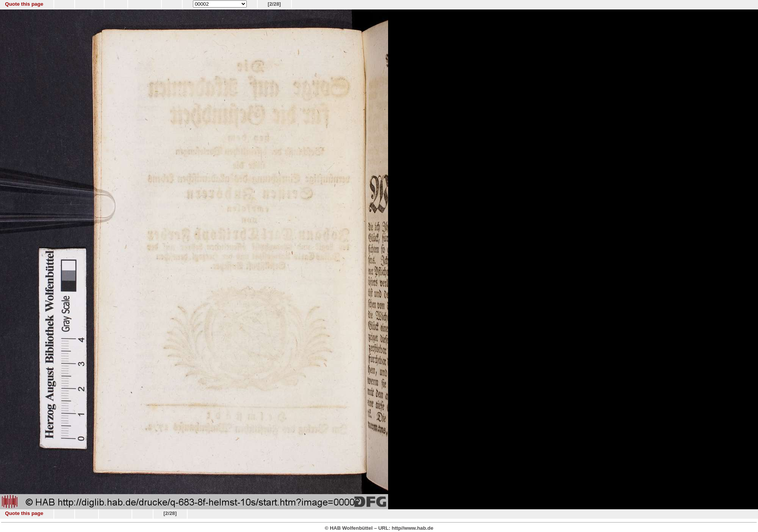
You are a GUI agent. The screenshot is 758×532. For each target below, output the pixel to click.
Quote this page (24, 4)
